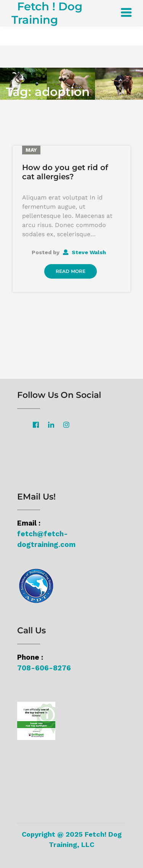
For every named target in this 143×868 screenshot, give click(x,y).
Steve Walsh (84, 252)
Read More (71, 271)
